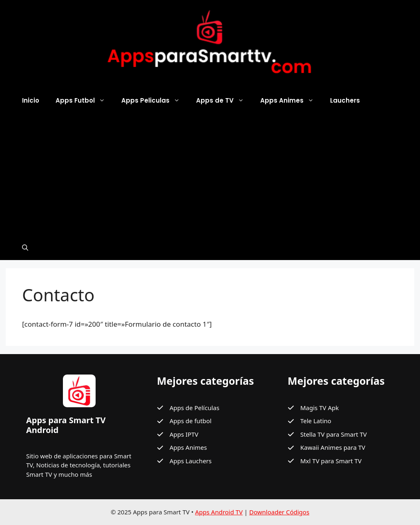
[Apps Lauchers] (184, 461)
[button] (25, 248)
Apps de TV (224, 101)
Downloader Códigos (279, 512)
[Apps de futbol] (184, 421)
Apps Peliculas (155, 101)
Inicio (31, 100)
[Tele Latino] (309, 421)
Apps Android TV (219, 512)
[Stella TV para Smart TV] (327, 434)
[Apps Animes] (182, 448)
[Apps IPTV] (178, 434)
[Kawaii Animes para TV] (326, 448)
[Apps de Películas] (188, 408)
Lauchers (345, 100)
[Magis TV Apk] (313, 408)
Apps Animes (291, 101)
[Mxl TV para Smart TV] (325, 461)
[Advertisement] (210, 174)
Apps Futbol (84, 101)
